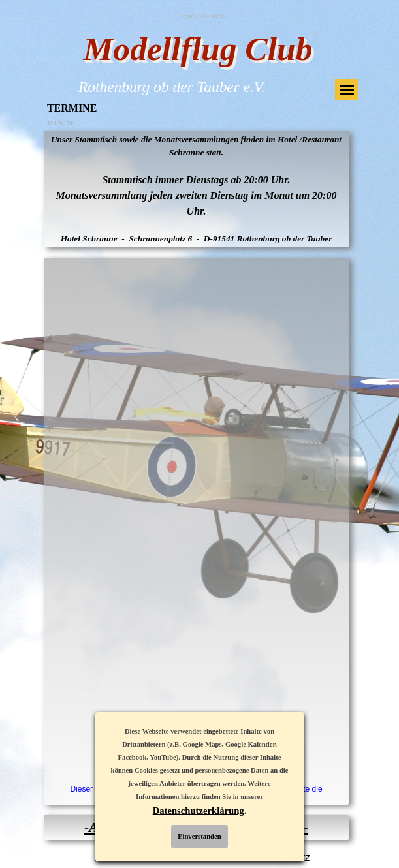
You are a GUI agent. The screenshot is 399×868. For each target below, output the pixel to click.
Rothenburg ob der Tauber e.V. (172, 87)
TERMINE (60, 123)
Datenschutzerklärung (199, 811)
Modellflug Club (198, 49)
